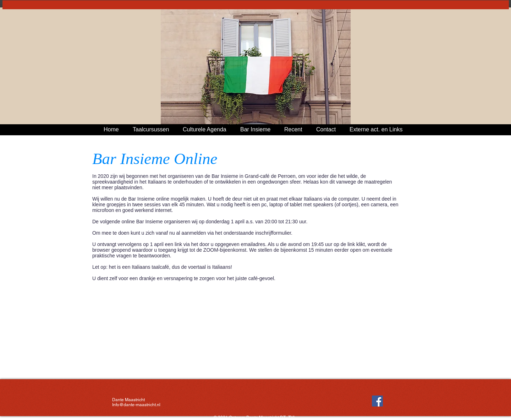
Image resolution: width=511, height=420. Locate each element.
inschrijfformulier (273, 233)
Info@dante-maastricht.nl (136, 405)
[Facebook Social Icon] (377, 401)
